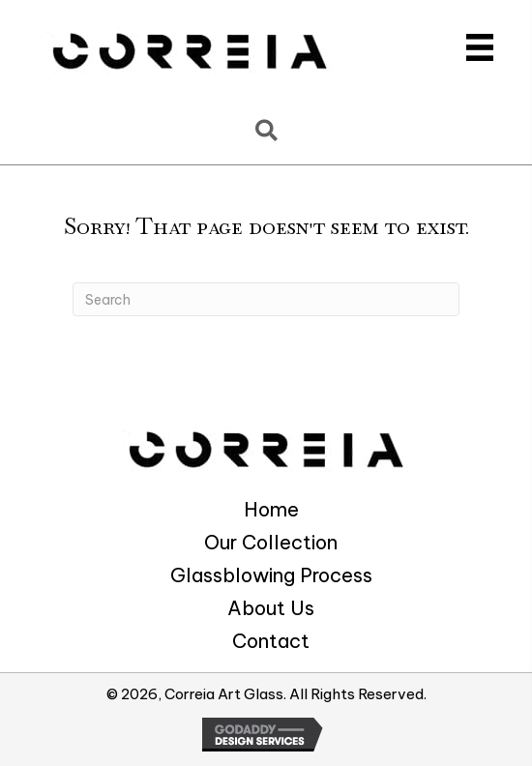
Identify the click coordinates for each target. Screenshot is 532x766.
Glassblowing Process (271, 575)
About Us (271, 608)
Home (271, 510)
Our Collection (271, 543)
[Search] (266, 299)
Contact (271, 641)
